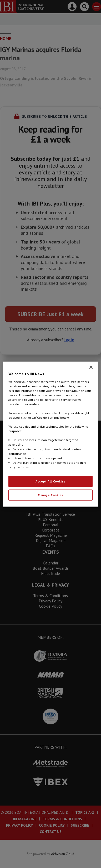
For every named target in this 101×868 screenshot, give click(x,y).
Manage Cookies (50, 495)
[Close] (91, 367)
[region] (51, 434)
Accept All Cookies (50, 481)
